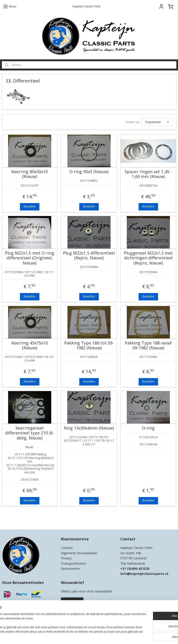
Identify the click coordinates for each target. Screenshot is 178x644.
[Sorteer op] (157, 122)
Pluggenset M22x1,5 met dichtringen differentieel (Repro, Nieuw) (148, 258)
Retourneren (70, 569)
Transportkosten (73, 563)
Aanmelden (72, 601)
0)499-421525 (139, 569)
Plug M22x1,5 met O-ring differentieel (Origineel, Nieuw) (30, 258)
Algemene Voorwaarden (79, 553)
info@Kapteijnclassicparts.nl (144, 574)
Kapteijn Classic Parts (20, 519)
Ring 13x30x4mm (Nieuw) (89, 428)
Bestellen (30, 206)
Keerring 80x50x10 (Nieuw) (30, 174)
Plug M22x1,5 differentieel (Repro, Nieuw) (89, 256)
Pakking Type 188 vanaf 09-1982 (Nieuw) (148, 346)
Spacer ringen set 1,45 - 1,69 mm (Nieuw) (148, 174)
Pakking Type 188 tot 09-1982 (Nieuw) (89, 346)
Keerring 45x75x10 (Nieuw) (30, 346)
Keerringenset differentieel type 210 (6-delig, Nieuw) (30, 433)
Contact (67, 548)
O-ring (148, 428)
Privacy (66, 558)
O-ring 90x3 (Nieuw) (89, 172)
